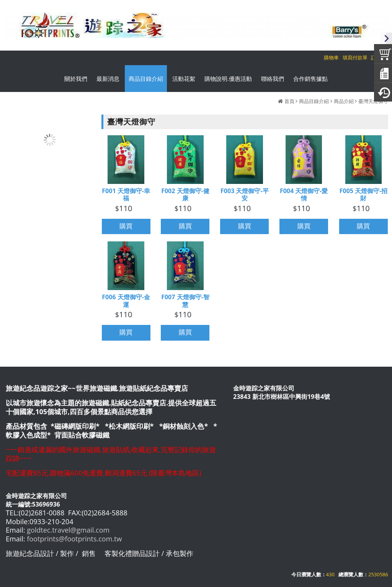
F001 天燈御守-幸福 (126, 195)
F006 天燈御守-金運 (126, 301)
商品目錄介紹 (314, 101)
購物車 (331, 57)
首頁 (289, 101)
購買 (126, 226)
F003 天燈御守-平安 (245, 195)
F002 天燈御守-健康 (185, 195)
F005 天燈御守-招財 (364, 195)
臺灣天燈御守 (373, 101)
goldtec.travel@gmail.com (68, 530)
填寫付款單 (355, 57)
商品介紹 (344, 101)
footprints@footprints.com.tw (74, 539)
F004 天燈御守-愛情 (304, 195)
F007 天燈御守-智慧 (185, 301)
